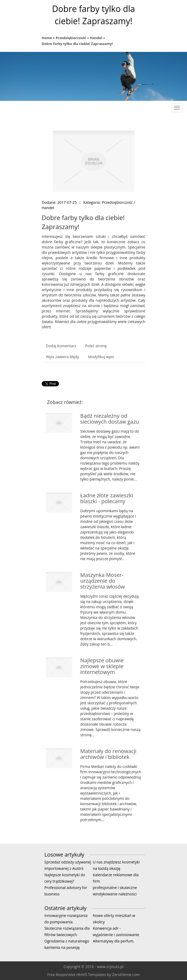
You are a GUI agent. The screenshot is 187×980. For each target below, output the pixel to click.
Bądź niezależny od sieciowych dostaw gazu (110, 419)
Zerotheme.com (126, 975)
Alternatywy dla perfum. (113, 941)
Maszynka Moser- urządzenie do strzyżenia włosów (103, 581)
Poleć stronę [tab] (96, 346)
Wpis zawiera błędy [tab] (63, 357)
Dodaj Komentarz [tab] (61, 346)
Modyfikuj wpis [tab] (101, 357)
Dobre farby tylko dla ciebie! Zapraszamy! (77, 44)
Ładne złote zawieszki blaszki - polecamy (107, 498)
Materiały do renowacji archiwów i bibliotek (108, 754)
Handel (96, 38)
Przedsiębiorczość (71, 38)
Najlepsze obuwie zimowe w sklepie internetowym (102, 666)
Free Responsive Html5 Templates (77, 975)
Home (47, 38)
